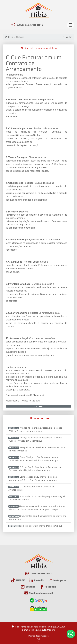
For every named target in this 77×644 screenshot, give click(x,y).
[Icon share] (18, 580)
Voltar (68, 37)
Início (9, 37)
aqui (42, 395)
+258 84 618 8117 (30, 25)
